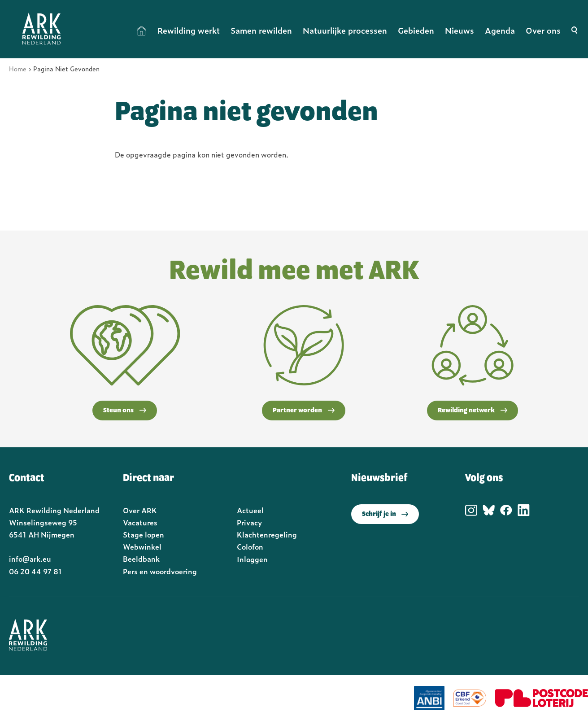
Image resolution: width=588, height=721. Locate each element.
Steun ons (125, 411)
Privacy (249, 522)
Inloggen (252, 559)
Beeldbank (141, 559)
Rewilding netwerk (473, 411)
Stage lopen (144, 534)
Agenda (500, 30)
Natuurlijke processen (345, 30)
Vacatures (140, 522)
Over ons (543, 30)
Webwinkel (142, 546)
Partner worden (304, 411)
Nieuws (460, 30)
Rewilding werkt (189, 30)
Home (142, 31)
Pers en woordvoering (160, 571)
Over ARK (140, 510)
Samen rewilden (261, 30)
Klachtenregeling (267, 534)
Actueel (250, 510)
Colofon (250, 546)
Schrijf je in (385, 514)
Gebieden (416, 30)
